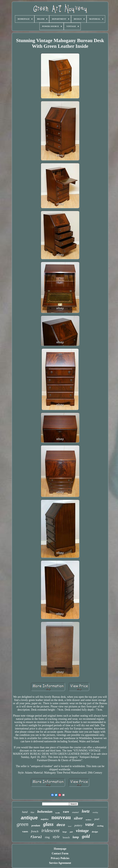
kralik (58, 813)
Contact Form (60, 853)
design (95, 832)
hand (25, 812)
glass (48, 824)
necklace (89, 820)
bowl (70, 826)
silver (78, 818)
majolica (45, 819)
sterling (100, 826)
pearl (97, 819)
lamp (76, 837)
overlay (95, 812)
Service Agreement (60, 863)
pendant (36, 826)
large (65, 832)
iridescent (50, 830)
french (35, 831)
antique (29, 818)
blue (32, 812)
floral (36, 837)
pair (71, 832)
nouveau (61, 817)
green (22, 824)
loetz (86, 811)
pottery (78, 825)
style (56, 837)
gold (86, 836)
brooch (66, 837)
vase (90, 824)
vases (25, 831)
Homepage (60, 849)
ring (47, 837)
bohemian (45, 812)
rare (66, 812)
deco (61, 825)
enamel (75, 812)
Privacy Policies (60, 858)
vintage (82, 831)
